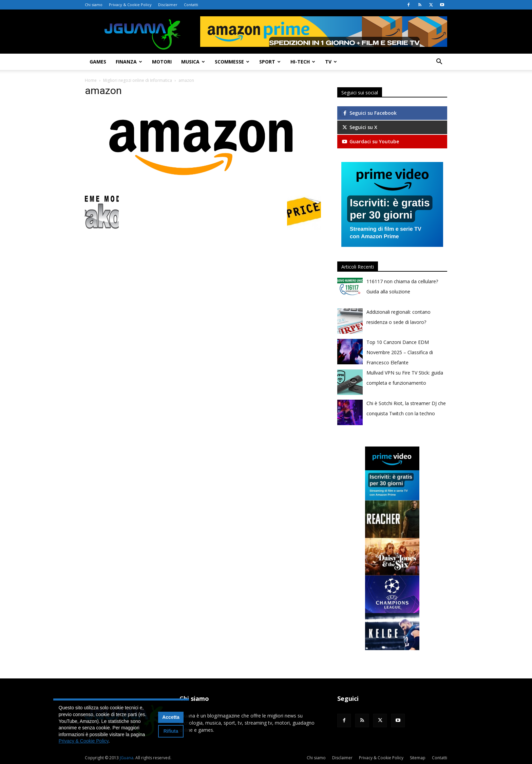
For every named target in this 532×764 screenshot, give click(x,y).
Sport (270, 62)
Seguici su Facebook (369, 113)
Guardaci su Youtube (370, 141)
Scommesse (232, 62)
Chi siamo (94, 5)
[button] (439, 62)
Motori (162, 62)
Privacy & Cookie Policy (130, 5)
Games (98, 62)
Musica (193, 62)
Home (91, 80)
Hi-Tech (303, 62)
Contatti (191, 5)
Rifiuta (171, 731)
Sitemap (418, 758)
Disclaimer (168, 5)
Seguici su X (359, 127)
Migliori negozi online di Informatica (138, 80)
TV (331, 62)
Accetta (171, 717)
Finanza (129, 62)
